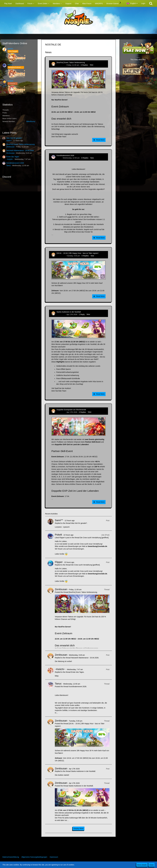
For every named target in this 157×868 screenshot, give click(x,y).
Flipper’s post (64, 538)
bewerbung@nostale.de (98, 546)
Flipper (59, 562)
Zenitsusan (10, 147)
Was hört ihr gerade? (14, 138)
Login (143, 3)
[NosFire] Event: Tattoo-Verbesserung (20, 144)
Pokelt (10, 65)
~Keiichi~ (10, 159)
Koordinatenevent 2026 (15, 163)
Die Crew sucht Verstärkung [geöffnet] (94, 538)
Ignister (10, 49)
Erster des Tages (13, 157)
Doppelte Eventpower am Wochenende (71, 410)
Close (151, 865)
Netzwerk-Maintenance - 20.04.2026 (20, 150)
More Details (142, 865)
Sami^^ (9, 141)
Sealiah (10, 81)
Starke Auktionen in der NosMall (69, 312)
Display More (78, 829)
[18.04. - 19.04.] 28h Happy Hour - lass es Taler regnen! (77, 253)
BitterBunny (31, 121)
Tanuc (9, 166)
